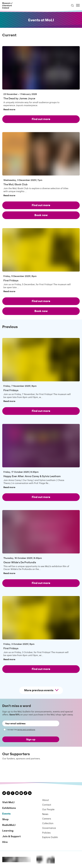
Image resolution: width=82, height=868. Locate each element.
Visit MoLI (8, 802)
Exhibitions (9, 808)
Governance (49, 828)
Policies (46, 833)
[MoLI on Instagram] (8, 793)
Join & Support (11, 836)
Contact (47, 805)
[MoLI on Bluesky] (21, 793)
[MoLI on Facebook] (13, 794)
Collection (48, 823)
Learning (8, 830)
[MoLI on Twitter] (4, 793)
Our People (48, 809)
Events (6, 813)
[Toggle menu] (78, 5)
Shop (5, 819)
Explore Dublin (50, 837)
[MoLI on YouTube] (17, 793)
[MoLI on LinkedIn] (30, 793)
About (45, 800)
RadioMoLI (9, 825)
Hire (5, 842)
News (45, 814)
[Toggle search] (72, 5)
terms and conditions (26, 730)
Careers (47, 819)
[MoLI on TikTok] (25, 793)
